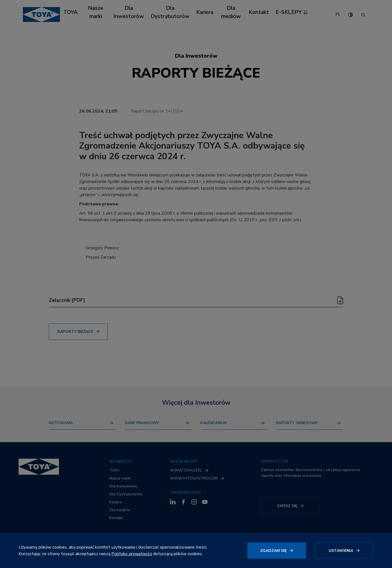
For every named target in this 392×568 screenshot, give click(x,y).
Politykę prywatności (132, 554)
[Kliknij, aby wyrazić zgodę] (277, 551)
